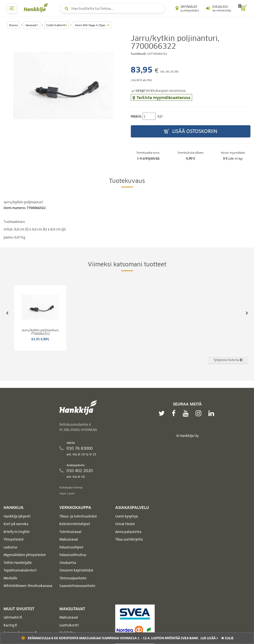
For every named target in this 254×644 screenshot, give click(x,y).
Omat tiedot (125, 524)
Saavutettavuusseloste (77, 586)
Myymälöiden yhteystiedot (25, 555)
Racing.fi (10, 625)
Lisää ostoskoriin (191, 131)
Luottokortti (69, 625)
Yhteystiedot (14, 539)
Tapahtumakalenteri (20, 570)
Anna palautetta (128, 532)
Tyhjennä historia (228, 360)
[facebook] (175, 413)
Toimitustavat (70, 532)
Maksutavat (69, 539)
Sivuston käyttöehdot (76, 570)
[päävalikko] (12, 8)
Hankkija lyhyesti (17, 516)
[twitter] (163, 413)
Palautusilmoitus (73, 555)
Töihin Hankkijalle (18, 563)
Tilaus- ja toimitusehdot (78, 516)
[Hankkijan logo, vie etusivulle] (37, 8)
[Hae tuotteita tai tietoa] (113, 8)
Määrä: (136, 116)
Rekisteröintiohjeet (75, 524)
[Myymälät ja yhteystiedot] (187, 8)
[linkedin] (212, 413)
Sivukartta (68, 563)
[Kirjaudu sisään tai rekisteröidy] (219, 8)
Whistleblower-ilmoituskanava (28, 586)
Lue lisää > (209, 638)
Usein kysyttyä (127, 516)
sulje (227, 638)
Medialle (10, 578)
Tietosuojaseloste (73, 578)
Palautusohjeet (71, 547)
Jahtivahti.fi (13, 617)
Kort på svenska (16, 524)
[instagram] (200, 413)
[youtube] (187, 413)
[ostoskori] (243, 8)
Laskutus (10, 547)
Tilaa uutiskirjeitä (129, 539)
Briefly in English (17, 532)
